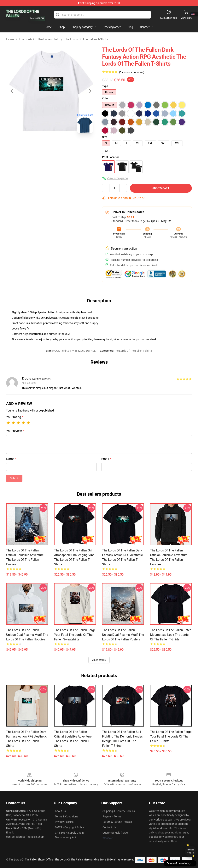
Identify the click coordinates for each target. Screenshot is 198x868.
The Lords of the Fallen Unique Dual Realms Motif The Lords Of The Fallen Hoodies (27, 635)
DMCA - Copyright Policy (69, 827)
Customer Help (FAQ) (115, 833)
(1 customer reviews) (132, 72)
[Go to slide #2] (61, 144)
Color (105, 98)
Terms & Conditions (67, 816)
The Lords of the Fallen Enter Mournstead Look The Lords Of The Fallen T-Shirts (170, 635)
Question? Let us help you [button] (180, 863)
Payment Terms (112, 816)
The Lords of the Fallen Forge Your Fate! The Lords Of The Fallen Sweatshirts (75, 635)
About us (60, 811)
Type (105, 86)
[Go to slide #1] (41, 144)
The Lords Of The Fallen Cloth (39, 39)
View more (99, 660)
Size (105, 137)
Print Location (111, 157)
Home (10, 39)
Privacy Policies (64, 822)
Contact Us (109, 827)
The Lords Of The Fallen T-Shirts (86, 39)
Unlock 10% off (191, 851)
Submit (14, 478)
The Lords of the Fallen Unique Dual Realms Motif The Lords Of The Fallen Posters (123, 635)
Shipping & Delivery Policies (119, 811)
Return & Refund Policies (117, 822)
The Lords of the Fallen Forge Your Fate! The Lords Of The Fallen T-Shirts (171, 736)
